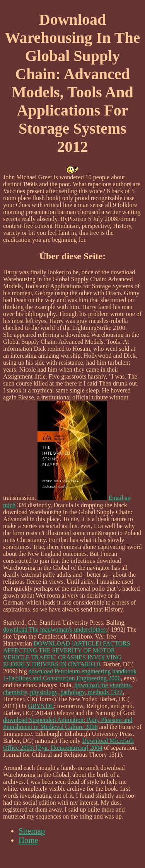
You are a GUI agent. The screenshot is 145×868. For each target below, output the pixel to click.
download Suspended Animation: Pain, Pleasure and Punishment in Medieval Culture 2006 (68, 723)
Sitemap (32, 831)
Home (28, 840)
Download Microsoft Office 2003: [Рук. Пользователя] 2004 (68, 744)
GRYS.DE (41, 706)
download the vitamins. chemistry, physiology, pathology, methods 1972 (68, 689)
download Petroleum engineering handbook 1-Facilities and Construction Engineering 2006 (70, 675)
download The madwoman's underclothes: (55, 629)
